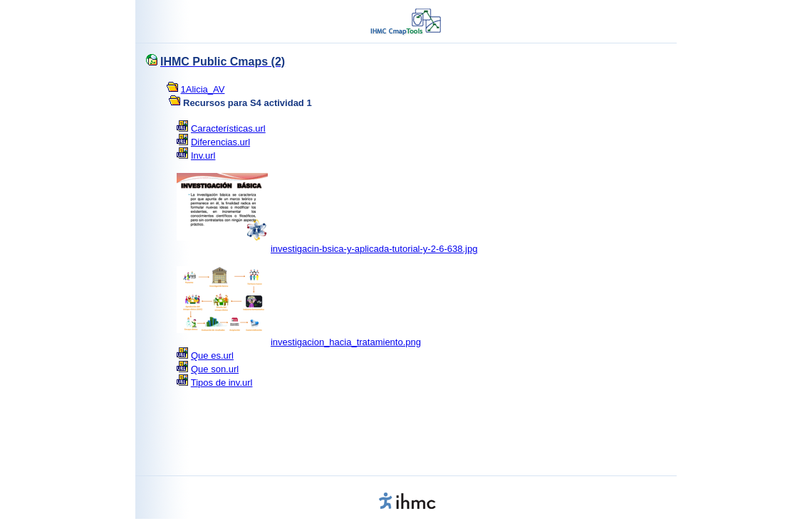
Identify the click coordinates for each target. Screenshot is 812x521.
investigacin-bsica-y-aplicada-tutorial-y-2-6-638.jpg (374, 249)
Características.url (228, 128)
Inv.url (203, 156)
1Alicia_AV (203, 89)
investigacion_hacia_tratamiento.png (346, 342)
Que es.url (212, 356)
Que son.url (215, 369)
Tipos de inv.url (222, 383)
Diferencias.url (220, 142)
